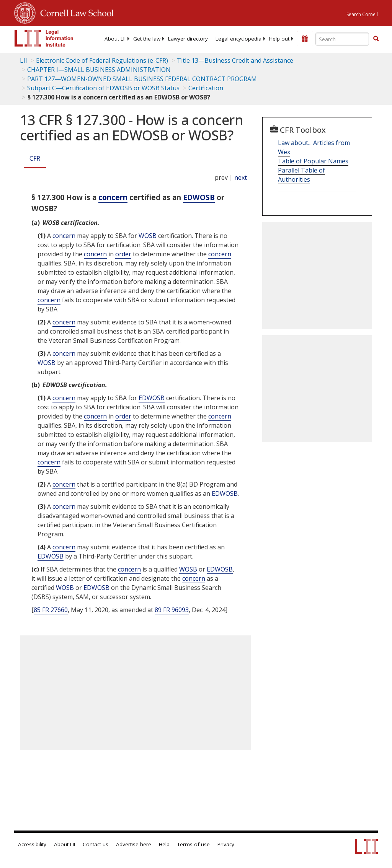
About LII (115, 39)
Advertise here (134, 844)
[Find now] (376, 39)
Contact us (96, 844)
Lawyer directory (188, 39)
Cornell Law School (75, 12)
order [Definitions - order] (123, 254)
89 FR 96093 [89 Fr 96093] (172, 610)
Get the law (147, 39)
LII (24, 60)
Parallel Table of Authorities (301, 175)
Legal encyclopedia (238, 39)
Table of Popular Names (313, 161)
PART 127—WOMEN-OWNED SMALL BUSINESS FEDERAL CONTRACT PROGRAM (142, 79)
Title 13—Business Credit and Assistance (235, 60)
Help (164, 844)
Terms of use (194, 844)
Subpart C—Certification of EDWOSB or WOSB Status (103, 88)
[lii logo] (44, 38)
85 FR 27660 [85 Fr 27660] (51, 610)
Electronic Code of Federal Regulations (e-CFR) (102, 60)
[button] (376, 39)
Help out (279, 39)
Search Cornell (362, 14)
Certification (206, 88)
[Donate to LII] (305, 39)
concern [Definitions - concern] (113, 197)
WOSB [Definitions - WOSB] (148, 236)
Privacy (226, 844)
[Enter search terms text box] (342, 39)
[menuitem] (115, 39)
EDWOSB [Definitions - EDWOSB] (199, 197)
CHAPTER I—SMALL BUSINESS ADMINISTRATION (99, 70)
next (241, 178)
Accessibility (32, 844)
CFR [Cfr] (35, 158)
